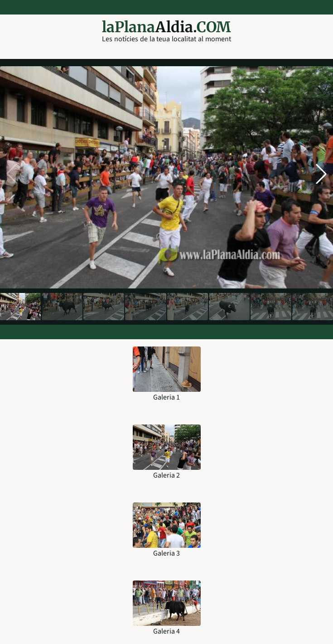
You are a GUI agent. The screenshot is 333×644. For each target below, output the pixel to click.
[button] (321, 174)
